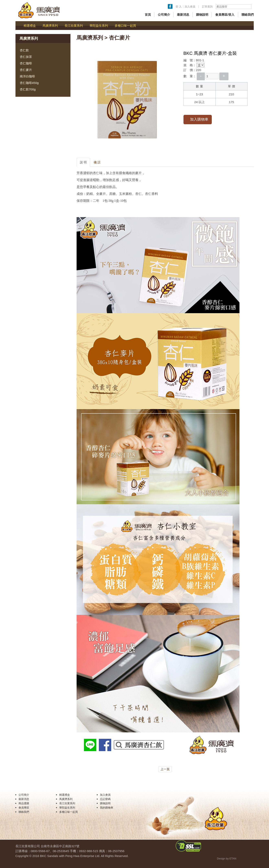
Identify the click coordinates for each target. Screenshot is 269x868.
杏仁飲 (24, 50)
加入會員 (190, 7)
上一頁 (165, 769)
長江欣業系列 (74, 26)
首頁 (148, 15)
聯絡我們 (248, 15)
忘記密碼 (105, 799)
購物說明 (202, 15)
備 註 (97, 162)
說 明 (83, 162)
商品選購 (24, 803)
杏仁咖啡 (26, 63)
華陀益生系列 (99, 26)
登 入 (179, 7)
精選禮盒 (30, 26)
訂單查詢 (207, 7)
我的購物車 (107, 808)
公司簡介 (164, 15)
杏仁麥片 (26, 70)
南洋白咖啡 (27, 76)
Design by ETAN (227, 859)
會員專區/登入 (225, 15)
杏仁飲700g (28, 89)
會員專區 (24, 808)
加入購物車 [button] (198, 119)
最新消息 (183, 15)
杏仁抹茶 (26, 57)
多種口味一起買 (125, 26)
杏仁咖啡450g (29, 83)
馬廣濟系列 (50, 26)
